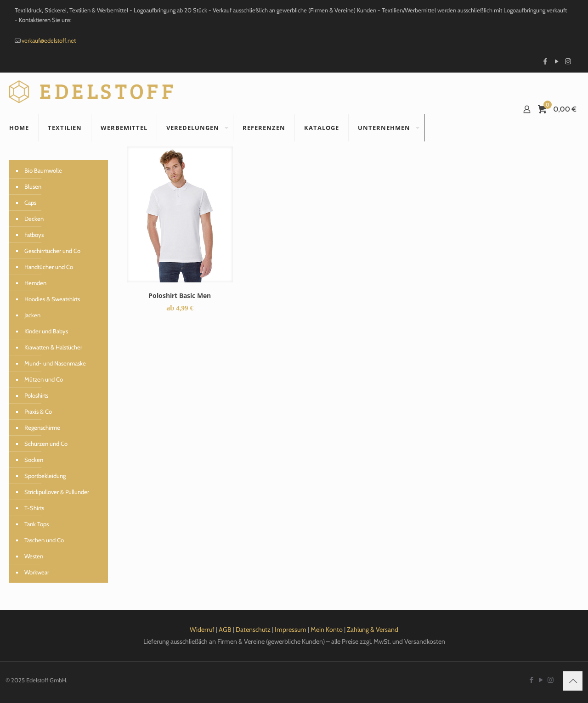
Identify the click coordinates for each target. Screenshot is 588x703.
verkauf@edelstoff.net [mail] (49, 40)
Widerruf (202, 630)
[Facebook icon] (545, 62)
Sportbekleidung (45, 476)
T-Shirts (34, 508)
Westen (34, 556)
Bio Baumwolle (43, 170)
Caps (30, 202)
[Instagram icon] (568, 62)
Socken (34, 460)
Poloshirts (36, 395)
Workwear (37, 572)
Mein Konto (327, 630)
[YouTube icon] (557, 62)
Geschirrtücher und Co (52, 251)
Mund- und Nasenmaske (55, 363)
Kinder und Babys (46, 331)
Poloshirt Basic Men (180, 295)
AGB (225, 630)
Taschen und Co (44, 540)
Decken (34, 219)
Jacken (32, 315)
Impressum (291, 630)
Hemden (35, 283)
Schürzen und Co (46, 444)
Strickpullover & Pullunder (57, 492)
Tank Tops (37, 524)
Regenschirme (42, 427)
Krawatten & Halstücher (53, 347)
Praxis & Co (38, 411)
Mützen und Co (44, 379)
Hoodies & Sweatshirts (52, 299)
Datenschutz (253, 630)
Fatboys (34, 235)
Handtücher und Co (49, 267)
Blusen (33, 186)
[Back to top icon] (573, 681)
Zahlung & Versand (373, 630)
